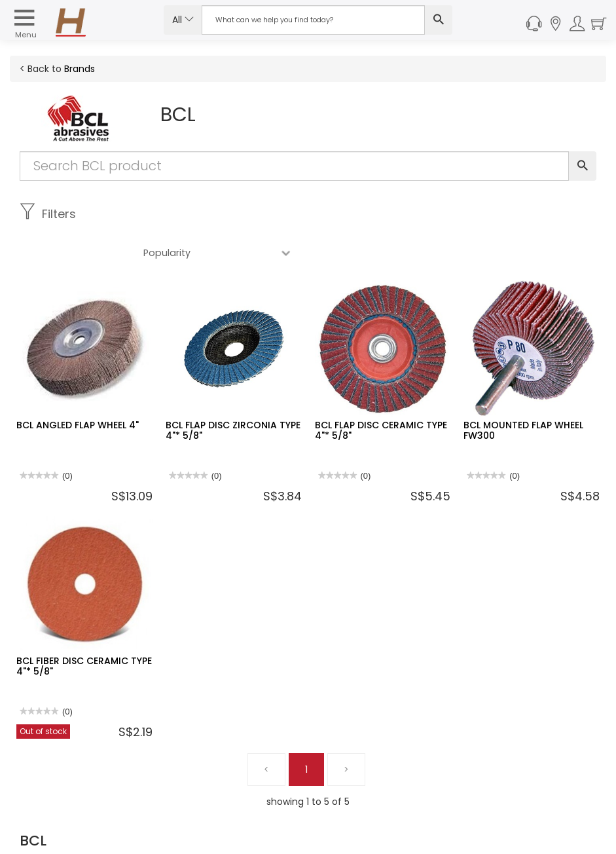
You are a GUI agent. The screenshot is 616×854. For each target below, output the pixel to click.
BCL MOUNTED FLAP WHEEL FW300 (523, 391)
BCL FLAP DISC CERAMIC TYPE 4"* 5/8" (381, 391)
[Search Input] (313, 20)
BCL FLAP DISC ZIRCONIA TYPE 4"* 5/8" (233, 391)
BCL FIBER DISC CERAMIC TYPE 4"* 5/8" (84, 627)
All (183, 20)
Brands (80, 69)
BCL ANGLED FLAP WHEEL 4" (78, 386)
